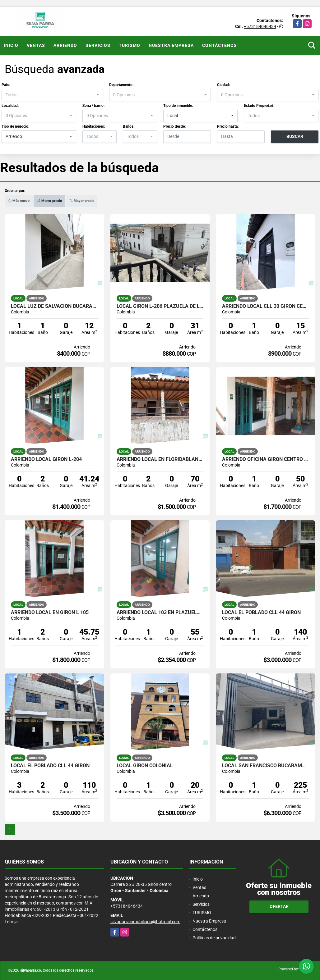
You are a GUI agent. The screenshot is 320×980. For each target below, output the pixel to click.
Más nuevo (19, 201)
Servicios (98, 45)
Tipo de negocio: (15, 126)
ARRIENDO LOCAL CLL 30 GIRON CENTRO (266, 306)
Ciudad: (223, 85)
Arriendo (65, 45)
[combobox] (52, 95)
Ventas (36, 45)
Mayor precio (82, 201)
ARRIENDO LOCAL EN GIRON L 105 (50, 613)
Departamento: (121, 85)
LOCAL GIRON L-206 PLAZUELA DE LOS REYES (160, 306)
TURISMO (130, 45)
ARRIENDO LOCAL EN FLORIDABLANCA (160, 459)
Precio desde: (174, 126)
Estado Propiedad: (259, 106)
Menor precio (49, 201)
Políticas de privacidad (214, 938)
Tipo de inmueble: (178, 106)
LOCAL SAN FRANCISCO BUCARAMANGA (266, 766)
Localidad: (10, 106)
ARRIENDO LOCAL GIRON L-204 (46, 459)
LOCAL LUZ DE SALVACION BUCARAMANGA (54, 306)
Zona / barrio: (93, 106)
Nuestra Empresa (171, 45)
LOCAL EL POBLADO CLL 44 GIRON (261, 613)
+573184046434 (260, 26)
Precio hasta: (228, 126)
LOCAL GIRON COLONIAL (145, 766)
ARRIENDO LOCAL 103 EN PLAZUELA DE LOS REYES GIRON (160, 613)
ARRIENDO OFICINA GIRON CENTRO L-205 (266, 459)
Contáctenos (220, 45)
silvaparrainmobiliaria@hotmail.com (145, 922)
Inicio (11, 45)
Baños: (129, 126)
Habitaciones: (94, 126)
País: (6, 85)
